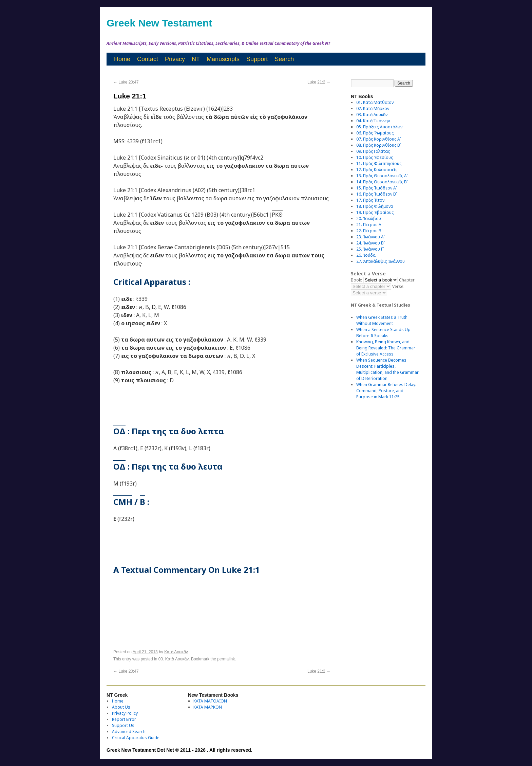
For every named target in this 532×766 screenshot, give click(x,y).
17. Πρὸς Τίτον (370, 200)
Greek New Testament (159, 23)
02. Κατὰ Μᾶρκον (373, 108)
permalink (226, 659)
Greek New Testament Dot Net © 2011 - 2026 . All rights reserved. (179, 750)
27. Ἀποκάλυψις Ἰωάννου (381, 261)
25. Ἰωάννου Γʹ (370, 249)
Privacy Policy (125, 713)
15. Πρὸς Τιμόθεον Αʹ (377, 188)
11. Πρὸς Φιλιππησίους (379, 163)
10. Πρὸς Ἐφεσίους (375, 157)
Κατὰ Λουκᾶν (176, 652)
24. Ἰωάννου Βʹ (370, 243)
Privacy (175, 59)
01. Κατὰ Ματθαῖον (375, 102)
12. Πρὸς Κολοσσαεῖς (377, 170)
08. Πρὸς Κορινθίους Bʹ (379, 145)
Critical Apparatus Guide (136, 738)
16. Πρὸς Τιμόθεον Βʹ (377, 194)
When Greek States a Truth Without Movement (382, 320)
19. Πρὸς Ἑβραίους (375, 212)
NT (196, 59)
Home (122, 59)
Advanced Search (129, 732)
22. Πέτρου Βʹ (369, 231)
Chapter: (407, 280)
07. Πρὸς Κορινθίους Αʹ (379, 139)
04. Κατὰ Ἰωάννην (373, 121)
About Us (121, 707)
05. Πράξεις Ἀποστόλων (379, 127)
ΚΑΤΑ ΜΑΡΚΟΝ (208, 707)
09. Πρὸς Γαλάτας (373, 151)
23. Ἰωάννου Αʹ (370, 237)
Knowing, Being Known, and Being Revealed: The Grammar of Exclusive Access (386, 348)
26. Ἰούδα (366, 255)
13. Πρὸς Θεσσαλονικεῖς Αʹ (382, 176)
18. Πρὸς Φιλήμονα (375, 206)
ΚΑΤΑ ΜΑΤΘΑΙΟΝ (210, 701)
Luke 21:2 (319, 82)
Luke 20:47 (126, 82)
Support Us (123, 725)
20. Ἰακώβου (369, 218)
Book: (356, 280)
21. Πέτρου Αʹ (369, 225)
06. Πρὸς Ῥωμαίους (375, 133)
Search (284, 59)
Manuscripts (223, 59)
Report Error (124, 719)
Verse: (398, 286)
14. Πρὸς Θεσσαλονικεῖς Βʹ (382, 182)
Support (257, 59)
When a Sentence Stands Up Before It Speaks (383, 333)
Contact (148, 59)
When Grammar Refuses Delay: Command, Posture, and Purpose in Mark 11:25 (386, 391)
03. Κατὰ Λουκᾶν (174, 659)
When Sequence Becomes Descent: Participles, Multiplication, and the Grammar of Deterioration (387, 369)
